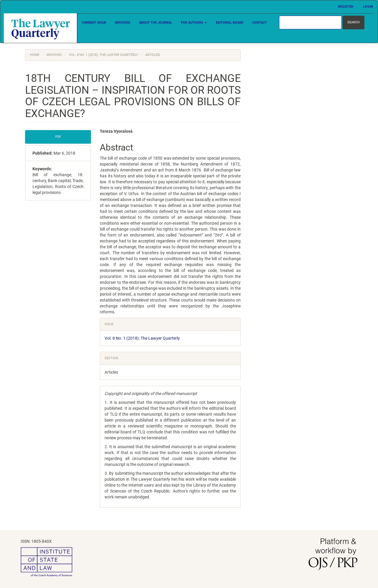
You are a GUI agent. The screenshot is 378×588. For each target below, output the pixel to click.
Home (35, 55)
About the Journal (156, 23)
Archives (123, 23)
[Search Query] (310, 22)
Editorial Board (230, 23)
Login (368, 7)
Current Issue (94, 23)
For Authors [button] (194, 23)
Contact (260, 23)
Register (346, 7)
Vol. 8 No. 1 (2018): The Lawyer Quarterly (104, 55)
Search (353, 22)
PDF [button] (58, 137)
